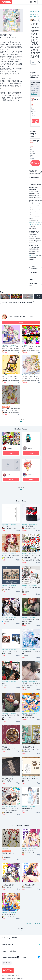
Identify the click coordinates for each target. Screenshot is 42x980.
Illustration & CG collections (35, 15)
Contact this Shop (33, 285)
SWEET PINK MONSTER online (21, 317)
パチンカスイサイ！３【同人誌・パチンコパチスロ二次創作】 (30, 378)
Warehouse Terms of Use (8, 978)
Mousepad (25, 345)
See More (21, 489)
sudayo (30, 448)
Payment (34, 272)
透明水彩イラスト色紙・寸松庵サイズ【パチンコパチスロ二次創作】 (11, 410)
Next (20, 21)
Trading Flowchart (34, 268)
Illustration (34, 12)
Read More (34, 94)
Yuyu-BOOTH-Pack (34, 224)
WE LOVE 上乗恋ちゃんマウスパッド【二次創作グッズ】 (31, 348)
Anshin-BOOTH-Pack (35, 222)
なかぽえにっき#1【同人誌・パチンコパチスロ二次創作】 (10, 377)
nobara (9, 448)
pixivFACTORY (33, 256)
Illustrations (5, 405)
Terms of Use (16, 976)
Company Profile (6, 976)
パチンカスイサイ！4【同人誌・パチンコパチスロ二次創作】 (10, 348)
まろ (9, 475)
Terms (31, 280)
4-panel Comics (6, 375)
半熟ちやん (31, 475)
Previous (3, 21)
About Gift (34, 177)
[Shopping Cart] (35, 2)
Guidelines (20, 978)
